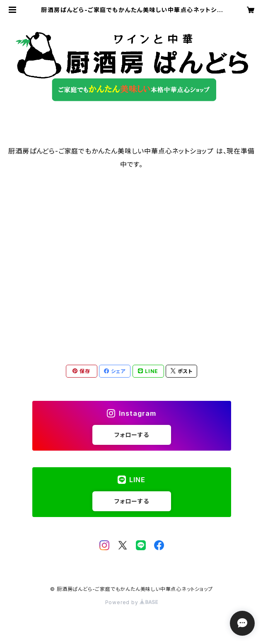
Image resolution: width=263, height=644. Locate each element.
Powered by (132, 602)
